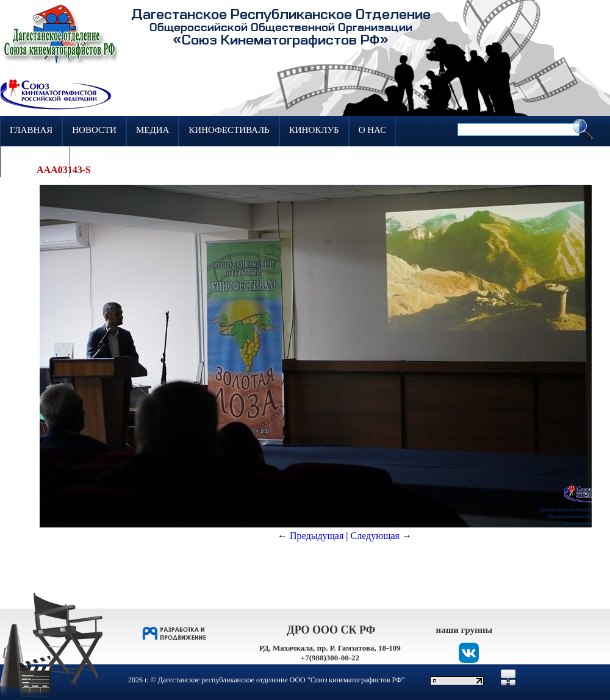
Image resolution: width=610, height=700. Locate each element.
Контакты (35, 160)
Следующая (375, 536)
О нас (373, 130)
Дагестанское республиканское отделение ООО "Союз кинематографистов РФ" (282, 680)
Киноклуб (314, 130)
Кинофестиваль (229, 130)
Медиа (152, 130)
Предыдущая (317, 536)
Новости (94, 130)
